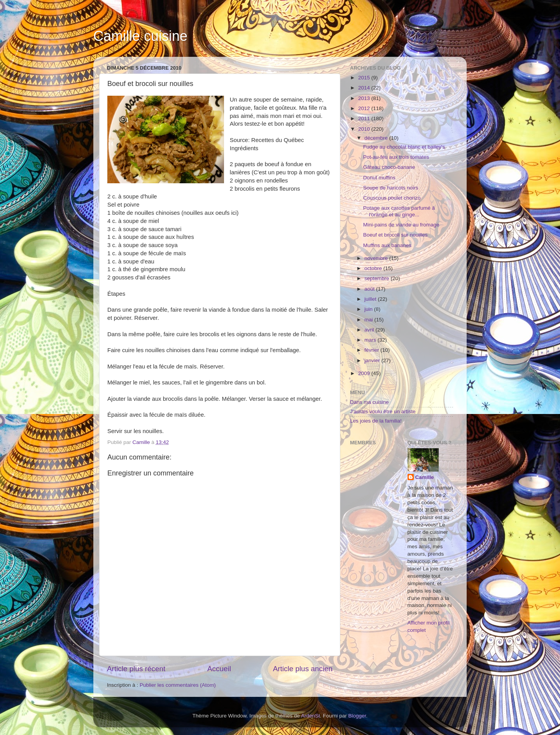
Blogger (357, 716)
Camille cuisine (140, 36)
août (370, 289)
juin (369, 309)
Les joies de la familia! (376, 421)
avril (370, 330)
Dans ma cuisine (369, 402)
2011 (365, 118)
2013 (365, 98)
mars (371, 340)
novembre (377, 258)
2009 (365, 373)
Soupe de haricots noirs (391, 188)
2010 (365, 129)
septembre (378, 278)
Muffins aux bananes (387, 245)
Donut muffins (379, 178)
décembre (377, 138)
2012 (365, 108)
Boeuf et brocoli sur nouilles (395, 235)
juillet (371, 299)
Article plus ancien (303, 669)
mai (369, 320)
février (372, 350)
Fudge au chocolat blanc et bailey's (404, 147)
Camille (425, 477)
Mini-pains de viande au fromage (401, 225)
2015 (365, 78)
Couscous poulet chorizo (392, 198)
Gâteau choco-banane (389, 167)
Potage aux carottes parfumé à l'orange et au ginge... (399, 211)
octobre (374, 268)
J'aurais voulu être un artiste (383, 411)
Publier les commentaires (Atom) (178, 685)
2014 (365, 88)
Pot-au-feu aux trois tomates (396, 157)
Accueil (219, 669)
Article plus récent (136, 669)
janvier (373, 360)
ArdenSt (311, 716)
